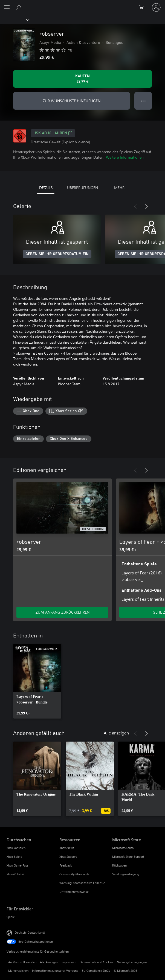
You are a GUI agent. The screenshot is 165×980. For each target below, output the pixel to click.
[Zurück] (135, 206)
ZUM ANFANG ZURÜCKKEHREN (63, 612)
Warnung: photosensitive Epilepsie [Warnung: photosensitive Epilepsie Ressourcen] (82, 883)
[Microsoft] (82, 4)
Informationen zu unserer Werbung (55, 971)
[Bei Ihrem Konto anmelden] (156, 7)
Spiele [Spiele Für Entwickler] (11, 917)
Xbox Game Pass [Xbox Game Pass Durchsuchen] (18, 865)
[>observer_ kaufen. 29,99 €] (82, 79)
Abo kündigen (49, 962)
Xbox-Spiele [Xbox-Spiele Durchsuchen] (14, 857)
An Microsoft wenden (22, 962)
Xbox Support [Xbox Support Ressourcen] (68, 857)
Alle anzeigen (116, 733)
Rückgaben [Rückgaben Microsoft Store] (119, 865)
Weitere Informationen (125, 157)
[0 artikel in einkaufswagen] (143, 7)
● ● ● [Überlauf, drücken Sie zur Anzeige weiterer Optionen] (143, 101)
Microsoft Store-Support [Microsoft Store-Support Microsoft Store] (128, 857)
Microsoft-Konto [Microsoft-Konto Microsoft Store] (123, 848)
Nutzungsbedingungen (132, 962)
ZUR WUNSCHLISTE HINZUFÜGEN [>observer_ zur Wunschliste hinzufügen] (72, 101)
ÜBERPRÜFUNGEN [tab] (82, 188)
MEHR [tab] (119, 188)
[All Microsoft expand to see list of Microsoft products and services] (7, 7)
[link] (37, 681)
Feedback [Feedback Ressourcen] (66, 865)
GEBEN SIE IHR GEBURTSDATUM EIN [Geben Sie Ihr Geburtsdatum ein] (57, 254)
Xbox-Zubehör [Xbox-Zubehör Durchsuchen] (16, 874)
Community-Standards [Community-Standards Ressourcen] (74, 874)
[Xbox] (14, 19)
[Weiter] (146, 206)
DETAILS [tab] (46, 188)
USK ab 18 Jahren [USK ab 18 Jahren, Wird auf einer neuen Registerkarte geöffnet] (53, 133)
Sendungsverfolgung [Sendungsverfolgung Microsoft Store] (126, 874)
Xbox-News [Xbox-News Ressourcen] (67, 848)
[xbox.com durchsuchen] (19, 7)
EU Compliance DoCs (96, 971)
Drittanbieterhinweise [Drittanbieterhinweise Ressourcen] (74, 892)
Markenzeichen (18, 971)
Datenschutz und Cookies (96, 962)
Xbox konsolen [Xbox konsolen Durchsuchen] (16, 848)
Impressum (69, 962)
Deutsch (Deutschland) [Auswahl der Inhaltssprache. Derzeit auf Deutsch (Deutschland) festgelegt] (30, 932)
